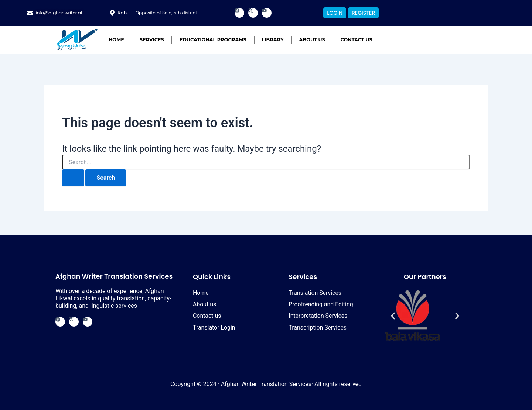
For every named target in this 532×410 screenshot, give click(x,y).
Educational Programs (213, 40)
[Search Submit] (73, 178)
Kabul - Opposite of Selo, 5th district (158, 13)
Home (116, 40)
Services (152, 40)
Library (273, 40)
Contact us (357, 40)
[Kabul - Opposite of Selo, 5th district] (112, 13)
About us (312, 40)
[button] (393, 316)
